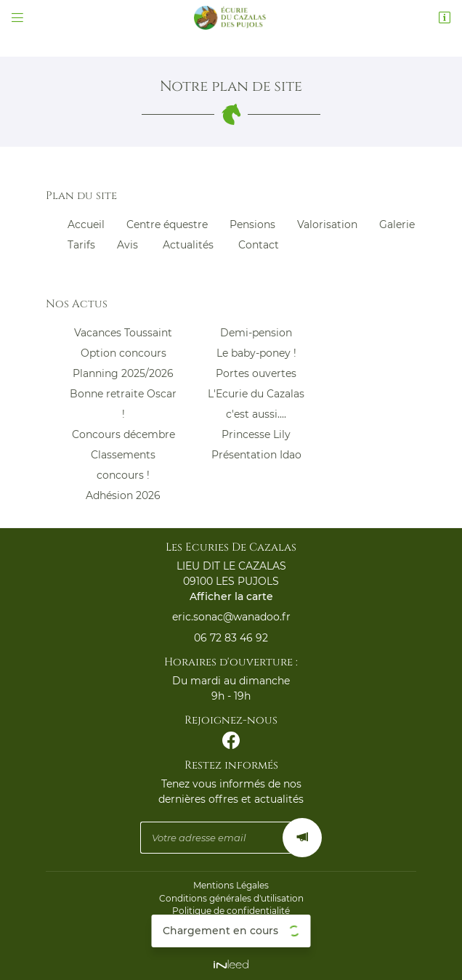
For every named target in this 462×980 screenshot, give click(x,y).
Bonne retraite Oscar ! (123, 404)
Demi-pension (256, 333)
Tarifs (81, 245)
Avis (127, 245)
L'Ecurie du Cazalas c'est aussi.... (256, 404)
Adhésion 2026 (123, 495)
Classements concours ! (123, 465)
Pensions (252, 224)
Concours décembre (123, 434)
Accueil (86, 224)
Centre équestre (167, 224)
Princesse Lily (256, 434)
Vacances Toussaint (123, 333)
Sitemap (231, 937)
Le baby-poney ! (256, 353)
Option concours (123, 353)
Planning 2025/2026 (123, 373)
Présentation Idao (256, 455)
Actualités (188, 245)
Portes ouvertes (256, 373)
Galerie (397, 224)
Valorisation (327, 224)
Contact (259, 245)
